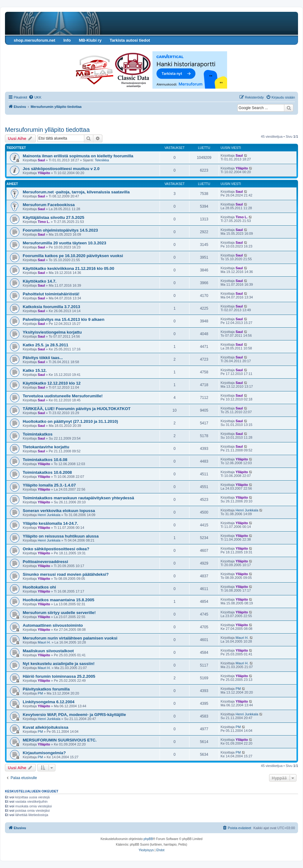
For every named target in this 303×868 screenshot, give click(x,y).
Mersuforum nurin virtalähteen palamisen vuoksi (70, 638)
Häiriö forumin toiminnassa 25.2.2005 (59, 676)
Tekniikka (102, 160)
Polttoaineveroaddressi (45, 562)
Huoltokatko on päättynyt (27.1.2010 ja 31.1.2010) (70, 421)
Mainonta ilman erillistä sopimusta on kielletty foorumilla (78, 156)
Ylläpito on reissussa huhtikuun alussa (61, 536)
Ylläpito (44, 173)
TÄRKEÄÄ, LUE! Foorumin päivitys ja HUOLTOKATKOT (77, 409)
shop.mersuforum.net (35, 40)
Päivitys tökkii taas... (43, 358)
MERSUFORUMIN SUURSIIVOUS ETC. (60, 740)
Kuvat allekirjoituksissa (46, 727)
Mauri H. (44, 642)
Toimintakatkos (38, 434)
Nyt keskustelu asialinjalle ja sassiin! (59, 664)
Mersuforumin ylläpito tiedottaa (47, 130)
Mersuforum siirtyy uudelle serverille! (59, 613)
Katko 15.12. (35, 370)
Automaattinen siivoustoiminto (53, 625)
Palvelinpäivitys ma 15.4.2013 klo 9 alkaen (63, 319)
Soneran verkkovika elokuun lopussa (59, 511)
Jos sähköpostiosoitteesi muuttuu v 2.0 (61, 169)
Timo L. (44, 222)
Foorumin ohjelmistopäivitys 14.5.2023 (60, 230)
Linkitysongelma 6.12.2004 (49, 702)
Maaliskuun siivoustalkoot (48, 651)
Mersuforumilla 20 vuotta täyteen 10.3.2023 (64, 243)
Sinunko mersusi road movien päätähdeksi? (66, 574)
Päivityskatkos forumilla (46, 689)
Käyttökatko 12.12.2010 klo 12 (52, 383)
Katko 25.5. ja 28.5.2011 (46, 345)
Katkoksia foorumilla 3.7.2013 (51, 307)
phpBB (148, 839)
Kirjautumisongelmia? (44, 753)
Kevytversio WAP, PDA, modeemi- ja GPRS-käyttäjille (74, 715)
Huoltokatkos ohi (39, 587)
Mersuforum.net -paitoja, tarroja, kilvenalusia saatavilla (76, 192)
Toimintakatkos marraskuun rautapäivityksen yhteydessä (78, 498)
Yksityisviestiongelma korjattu (52, 332)
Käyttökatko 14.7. (40, 281)
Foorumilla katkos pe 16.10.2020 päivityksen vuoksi (73, 256)
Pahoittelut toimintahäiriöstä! (51, 294)
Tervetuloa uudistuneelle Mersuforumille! (63, 396)
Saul (41, 160)
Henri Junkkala (49, 515)
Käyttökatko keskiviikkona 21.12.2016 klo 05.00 (68, 268)
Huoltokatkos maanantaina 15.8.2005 (58, 600)
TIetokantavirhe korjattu (46, 447)
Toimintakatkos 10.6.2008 (47, 472)
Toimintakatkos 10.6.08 (45, 460)
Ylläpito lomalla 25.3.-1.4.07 (49, 485)
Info (67, 40)
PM (40, 693)
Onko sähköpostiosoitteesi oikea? (56, 549)
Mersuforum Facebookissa (49, 205)
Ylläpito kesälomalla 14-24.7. (50, 523)
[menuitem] (35, 97)
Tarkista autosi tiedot (130, 40)
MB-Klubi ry (90, 40)
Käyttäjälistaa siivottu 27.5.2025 (54, 217)
